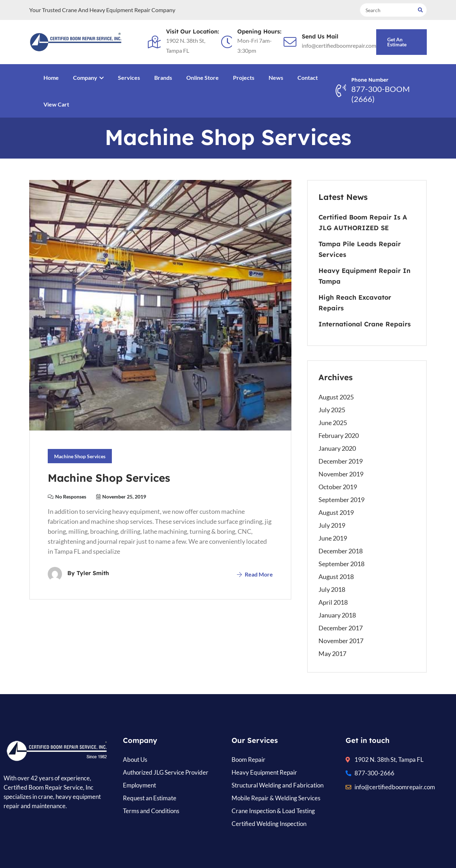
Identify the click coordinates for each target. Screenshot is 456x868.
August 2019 (336, 512)
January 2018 (337, 615)
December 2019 (341, 461)
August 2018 (336, 577)
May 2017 (332, 653)
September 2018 (341, 564)
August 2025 (336, 397)
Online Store (203, 77)
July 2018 (332, 589)
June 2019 (333, 538)
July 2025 (332, 410)
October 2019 (338, 487)
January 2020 (337, 448)
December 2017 (341, 628)
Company (88, 77)
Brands (163, 77)
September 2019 (341, 500)
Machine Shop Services (80, 456)
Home (51, 77)
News (276, 77)
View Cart (56, 104)
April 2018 (333, 602)
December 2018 (341, 551)
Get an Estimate (397, 42)
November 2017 (341, 641)
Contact (308, 77)
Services (129, 77)
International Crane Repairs (365, 324)
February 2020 (339, 435)
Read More (255, 574)
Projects (244, 77)
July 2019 (332, 525)
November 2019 (341, 474)
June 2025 (333, 423)
